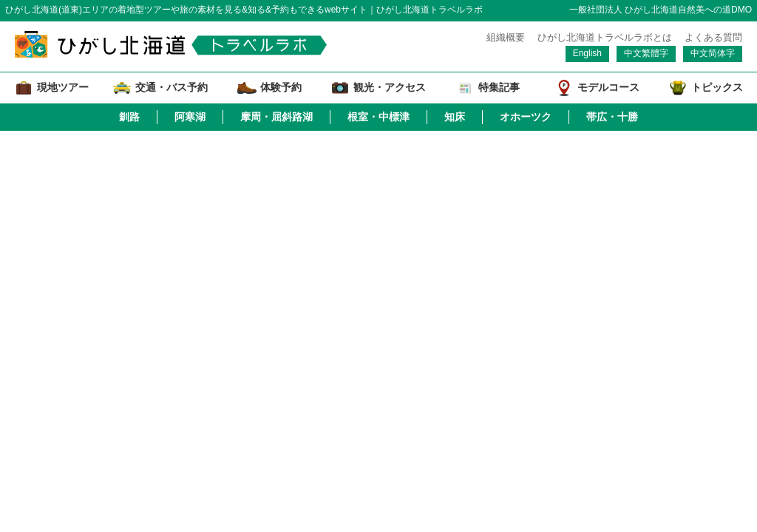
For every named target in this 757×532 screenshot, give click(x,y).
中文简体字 (713, 53)
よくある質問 (713, 37)
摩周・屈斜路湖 (276, 117)
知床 (455, 117)
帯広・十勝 (612, 117)
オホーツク (526, 117)
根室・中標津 (378, 117)
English (587, 53)
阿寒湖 (190, 117)
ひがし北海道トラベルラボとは (605, 37)
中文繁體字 (646, 53)
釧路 (129, 117)
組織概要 (506, 37)
